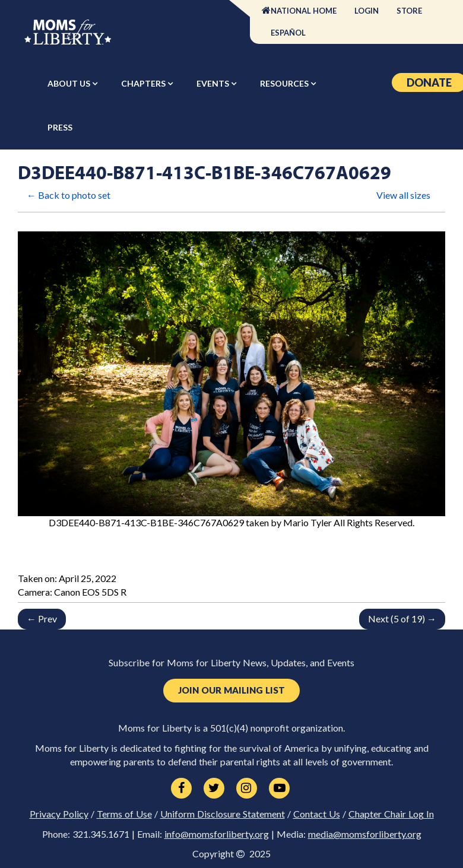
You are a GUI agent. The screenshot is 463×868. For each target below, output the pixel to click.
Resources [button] (285, 83)
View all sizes (403, 195)
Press (60, 127)
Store (409, 11)
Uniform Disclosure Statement (223, 814)
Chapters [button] (144, 83)
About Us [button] (70, 83)
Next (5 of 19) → (402, 619)
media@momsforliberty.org (365, 834)
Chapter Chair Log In (391, 814)
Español (288, 33)
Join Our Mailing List (231, 690)
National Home (304, 11)
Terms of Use (124, 814)
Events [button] (214, 83)
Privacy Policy (59, 814)
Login (367, 11)
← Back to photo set (69, 195)
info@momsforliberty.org (217, 834)
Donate (429, 82)
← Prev (42, 619)
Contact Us (317, 814)
